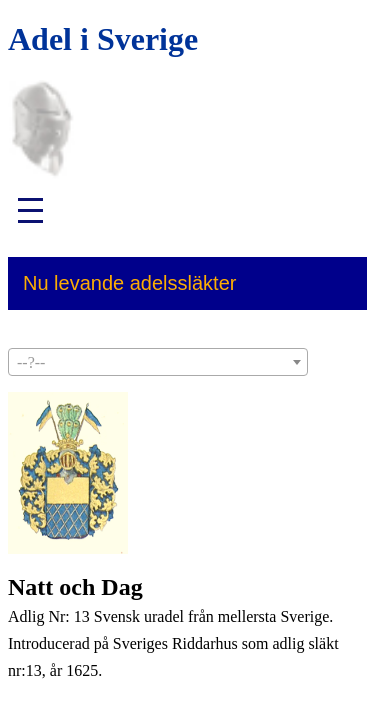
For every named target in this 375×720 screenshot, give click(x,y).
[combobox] (158, 362)
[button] (38, 210)
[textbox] (158, 363)
